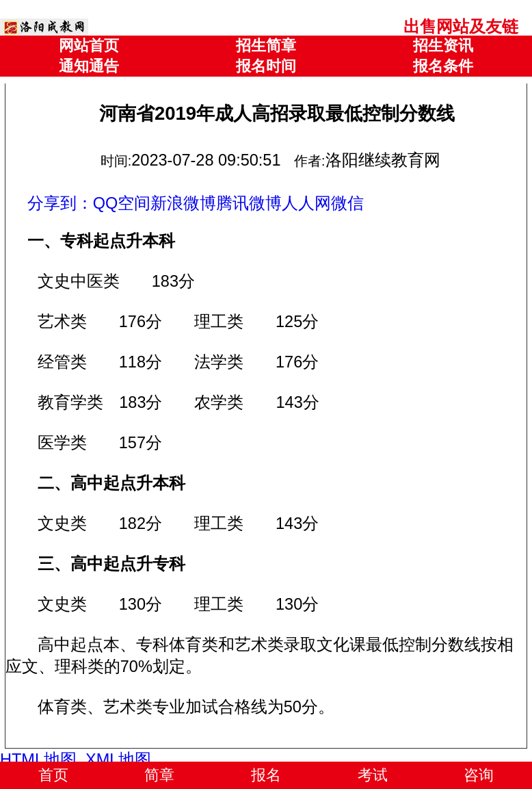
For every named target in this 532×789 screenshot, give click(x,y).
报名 (266, 775)
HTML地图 (38, 760)
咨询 (479, 775)
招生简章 (266, 46)
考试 (373, 775)
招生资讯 (443, 46)
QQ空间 (122, 203)
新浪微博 (183, 203)
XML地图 (118, 760)
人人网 (306, 203)
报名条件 (443, 66)
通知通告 (89, 66)
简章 (159, 775)
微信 (347, 203)
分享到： (60, 203)
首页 (53, 775)
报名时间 (266, 66)
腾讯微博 (249, 203)
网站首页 (89, 46)
